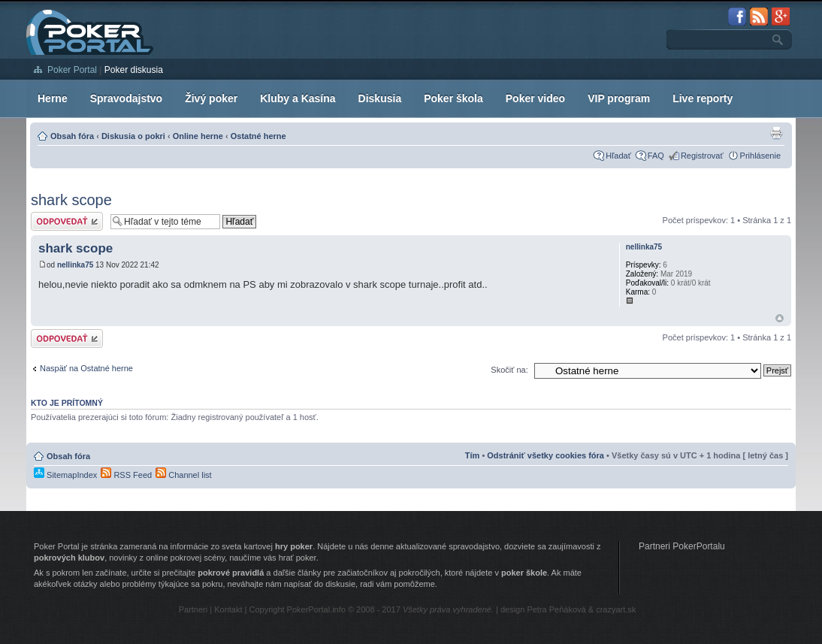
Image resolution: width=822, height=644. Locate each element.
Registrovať (702, 156)
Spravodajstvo (126, 98)
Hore (780, 318)
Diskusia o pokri (133, 136)
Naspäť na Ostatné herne (86, 368)
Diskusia (380, 98)
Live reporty (703, 98)
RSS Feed (126, 475)
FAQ (656, 156)
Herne (53, 98)
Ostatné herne (258, 136)
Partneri (193, 609)
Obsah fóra (72, 136)
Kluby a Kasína (298, 98)
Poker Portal (72, 70)
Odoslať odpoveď (67, 221)
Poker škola (453, 98)
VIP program (619, 98)
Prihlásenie (760, 156)
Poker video (535, 98)
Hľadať (618, 156)
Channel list (184, 475)
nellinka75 (75, 265)
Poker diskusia (134, 70)
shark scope (71, 200)
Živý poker (211, 98)
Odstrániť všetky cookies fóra (545, 455)
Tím (473, 455)
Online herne (198, 136)
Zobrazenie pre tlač (776, 133)
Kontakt (228, 609)
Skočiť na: (509, 370)
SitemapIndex (65, 475)
